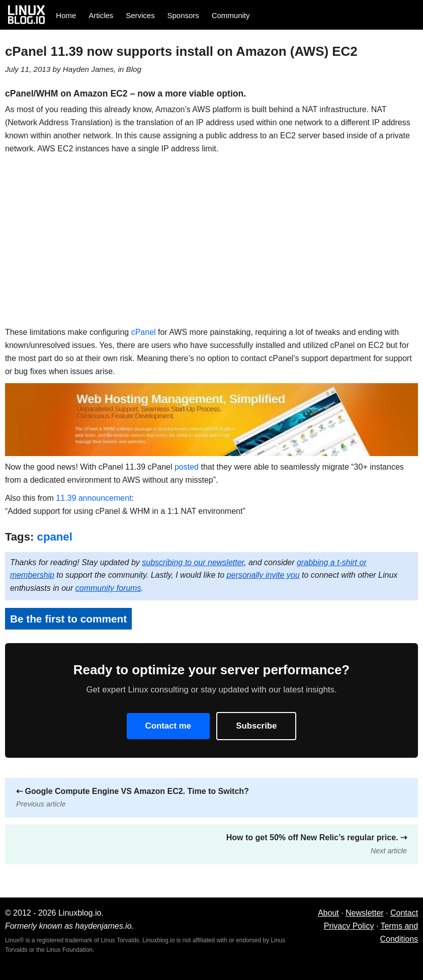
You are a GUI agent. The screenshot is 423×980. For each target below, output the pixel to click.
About (328, 913)
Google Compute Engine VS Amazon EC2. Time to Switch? (133, 798)
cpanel (55, 537)
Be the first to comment (68, 619)
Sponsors (183, 15)
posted (187, 467)
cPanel (144, 332)
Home (66, 15)
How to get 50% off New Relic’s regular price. (317, 844)
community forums (108, 588)
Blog (134, 69)
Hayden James (88, 69)
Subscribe (256, 726)
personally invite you (263, 575)
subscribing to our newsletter (193, 562)
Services (140, 15)
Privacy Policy (349, 926)
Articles (101, 15)
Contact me (168, 726)
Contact (404, 913)
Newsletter (365, 913)
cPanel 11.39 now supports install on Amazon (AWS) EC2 (181, 51)
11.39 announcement (94, 498)
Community (231, 15)
